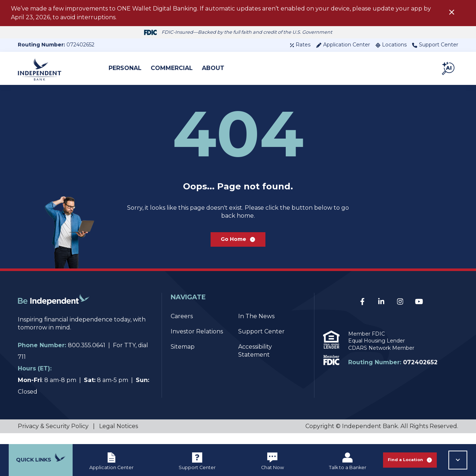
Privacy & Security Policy (53, 437)
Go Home (238, 248)
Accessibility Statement (255, 362)
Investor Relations (197, 342)
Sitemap (183, 358)
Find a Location (410, 460)
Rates (300, 45)
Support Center (435, 45)
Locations (391, 45)
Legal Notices (119, 437)
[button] (449, 68)
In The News (256, 327)
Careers (182, 327)
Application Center (343, 45)
